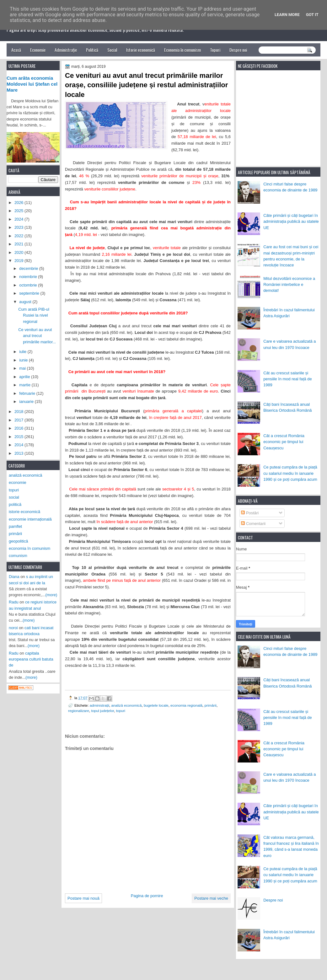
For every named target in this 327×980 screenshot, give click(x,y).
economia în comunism (29, 548)
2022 (19, 236)
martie (25, 385)
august (26, 302)
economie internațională (30, 519)
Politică (92, 50)
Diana (14, 577)
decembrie (29, 268)
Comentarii (253, 524)
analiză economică (127, 705)
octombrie (29, 285)
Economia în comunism (182, 50)
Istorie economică (141, 50)
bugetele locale (156, 705)
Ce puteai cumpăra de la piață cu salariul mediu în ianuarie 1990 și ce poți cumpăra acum (290, 473)
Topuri (215, 50)
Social (112, 50)
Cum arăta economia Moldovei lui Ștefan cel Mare (32, 84)
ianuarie (27, 402)
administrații (99, 705)
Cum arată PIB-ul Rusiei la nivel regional (34, 315)
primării (211, 705)
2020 (19, 252)
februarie (28, 393)
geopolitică (18, 541)
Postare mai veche (211, 898)
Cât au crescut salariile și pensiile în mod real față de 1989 (287, 379)
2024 (19, 219)
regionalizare (79, 711)
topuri (121, 711)
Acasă (16, 50)
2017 (19, 420)
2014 (19, 445)
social (14, 497)
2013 (19, 453)
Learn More (287, 15)
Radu (14, 602)
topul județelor (102, 711)
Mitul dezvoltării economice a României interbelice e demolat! (289, 285)
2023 (19, 227)
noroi (13, 628)
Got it (312, 15)
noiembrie (29, 277)
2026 (19, 203)
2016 (19, 428)
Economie (38, 50)
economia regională (186, 705)
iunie (24, 360)
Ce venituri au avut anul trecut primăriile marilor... (37, 336)
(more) (51, 595)
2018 (19, 412)
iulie (23, 352)
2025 (19, 211)
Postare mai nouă (83, 898)
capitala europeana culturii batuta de (31, 659)
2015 (19, 437)
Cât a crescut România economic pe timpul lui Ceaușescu (284, 442)
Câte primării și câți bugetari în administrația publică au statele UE (291, 222)
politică (15, 504)
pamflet (15, 526)
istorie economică (24, 512)
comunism (18, 556)
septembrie (30, 293)
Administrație (66, 50)
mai (23, 368)
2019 (19, 261)
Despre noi (238, 50)
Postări (250, 513)
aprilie (25, 377)
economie (18, 482)
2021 (19, 244)
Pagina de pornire (147, 896)
